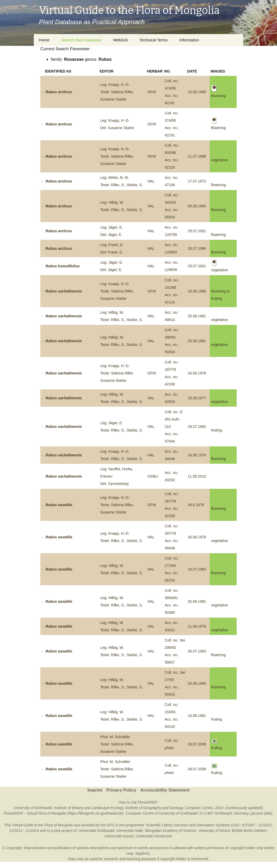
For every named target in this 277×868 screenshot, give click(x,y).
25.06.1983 (197, 683)
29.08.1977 (197, 398)
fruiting (217, 430)
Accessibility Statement (165, 790)
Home (44, 40)
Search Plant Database (81, 40)
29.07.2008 (197, 744)
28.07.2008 (197, 769)
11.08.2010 (197, 476)
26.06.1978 (197, 537)
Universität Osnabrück (154, 836)
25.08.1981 (197, 316)
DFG (110, 825)
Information (189, 40)
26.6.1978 (196, 505)
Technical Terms (154, 40)
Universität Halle (130, 831)
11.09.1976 (197, 626)
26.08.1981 (197, 341)
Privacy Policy (121, 790)
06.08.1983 (197, 206)
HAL (151, 181)
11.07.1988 (197, 156)
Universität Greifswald (96, 831)
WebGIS (120, 40)
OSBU (153, 476)
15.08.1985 (197, 92)
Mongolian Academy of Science (171, 831)
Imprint (95, 790)
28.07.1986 (197, 248)
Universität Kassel (119, 836)
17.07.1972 (197, 181)
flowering (218, 185)
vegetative (219, 160)
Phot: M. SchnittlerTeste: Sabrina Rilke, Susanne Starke (117, 744)
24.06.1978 (197, 373)
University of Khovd (214, 831)
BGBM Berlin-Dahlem (249, 831)
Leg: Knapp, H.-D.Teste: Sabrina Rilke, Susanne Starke (117, 92)
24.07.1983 (197, 569)
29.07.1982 (197, 427)
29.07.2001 (197, 231)
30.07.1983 (197, 651)
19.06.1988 (197, 291)
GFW (152, 92)
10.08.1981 (197, 716)
